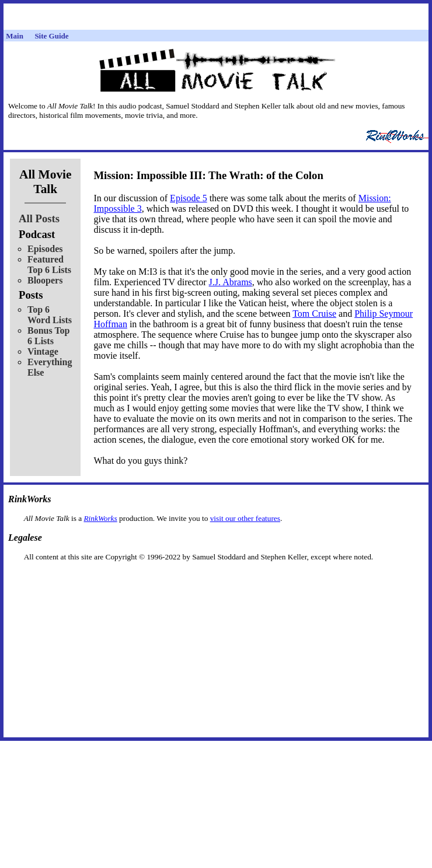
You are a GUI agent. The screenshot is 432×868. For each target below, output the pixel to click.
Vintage (43, 351)
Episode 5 (189, 198)
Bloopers (45, 280)
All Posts (39, 218)
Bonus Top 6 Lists (49, 336)
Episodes (45, 249)
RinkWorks (100, 518)
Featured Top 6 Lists (49, 265)
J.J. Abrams (231, 282)
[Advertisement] (216, 580)
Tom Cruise (314, 314)
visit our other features (245, 518)
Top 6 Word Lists (50, 315)
